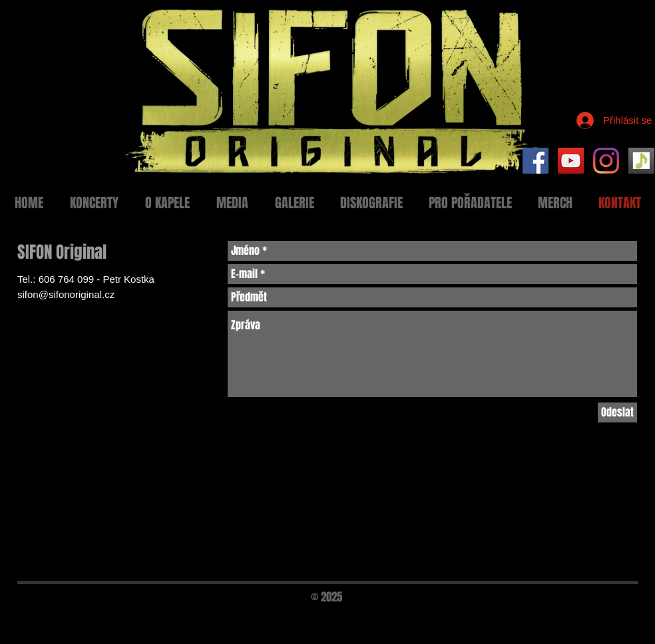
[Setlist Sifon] (641, 161)
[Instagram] (606, 161)
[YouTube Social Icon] (571, 161)
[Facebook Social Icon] (536, 161)
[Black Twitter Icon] (619, 615)
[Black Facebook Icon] (596, 615)
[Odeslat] (617, 412)
